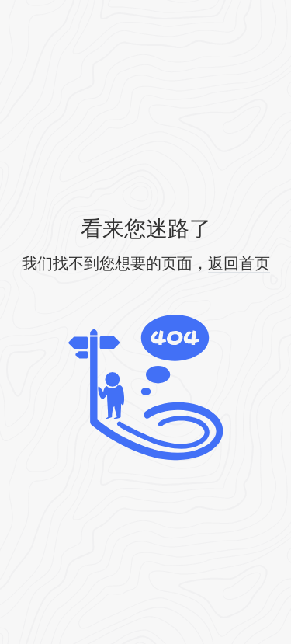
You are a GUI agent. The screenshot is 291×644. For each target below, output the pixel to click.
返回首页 (239, 263)
